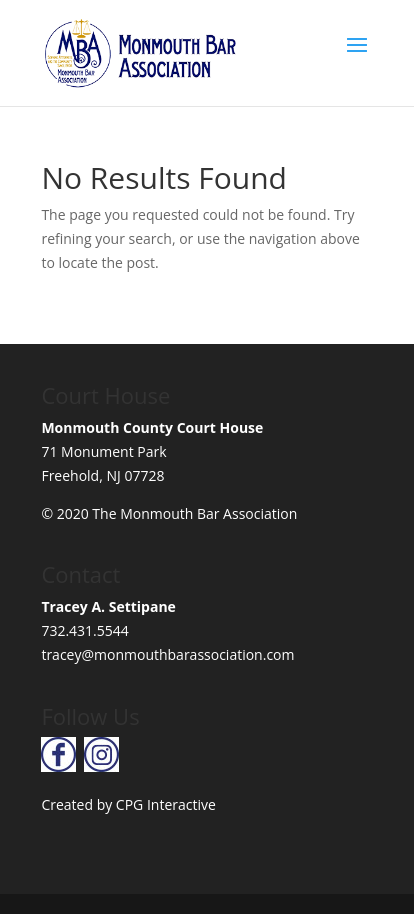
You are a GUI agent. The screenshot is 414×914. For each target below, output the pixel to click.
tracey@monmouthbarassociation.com (167, 654)
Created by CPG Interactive (128, 804)
